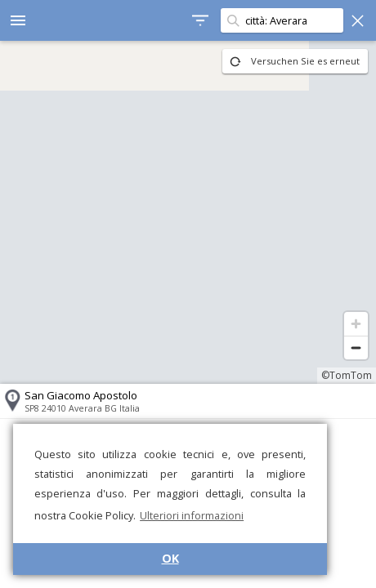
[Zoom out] (356, 347)
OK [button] (170, 558)
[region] (188, 212)
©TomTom (347, 375)
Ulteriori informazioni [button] (192, 515)
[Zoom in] (356, 324)
